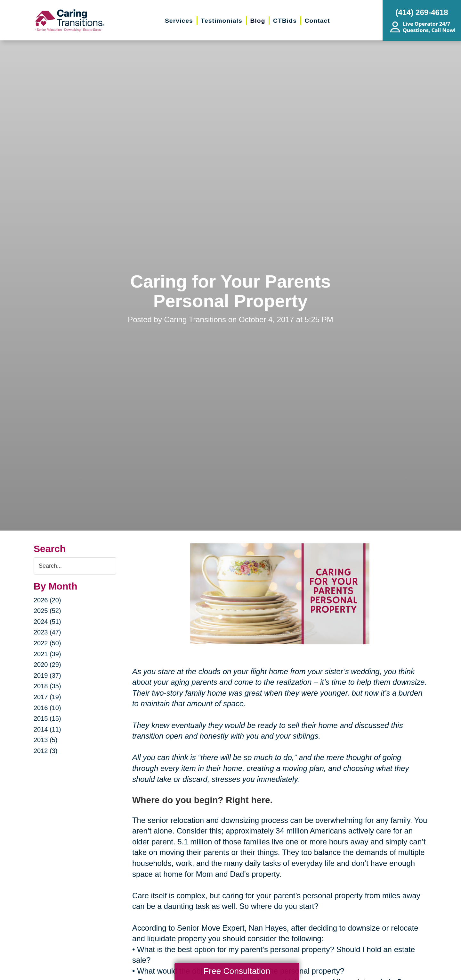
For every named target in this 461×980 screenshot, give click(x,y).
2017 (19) (47, 697)
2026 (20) (47, 600)
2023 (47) (47, 632)
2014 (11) (47, 729)
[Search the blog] (75, 566)
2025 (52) (47, 611)
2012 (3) (46, 751)
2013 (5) (46, 740)
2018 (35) (47, 686)
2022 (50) (47, 643)
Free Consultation (237, 971)
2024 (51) (47, 622)
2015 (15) (47, 718)
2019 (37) (47, 675)
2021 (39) (47, 654)
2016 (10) (47, 708)
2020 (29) (47, 665)
